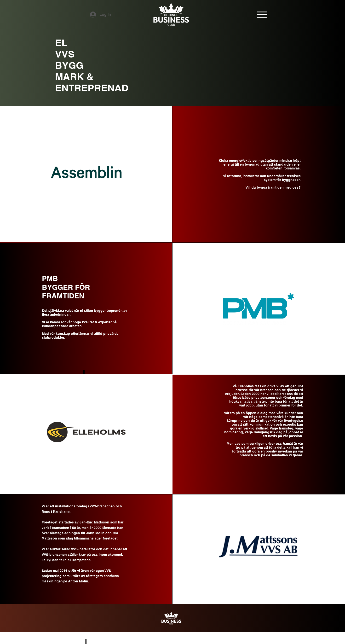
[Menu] (262, 15)
